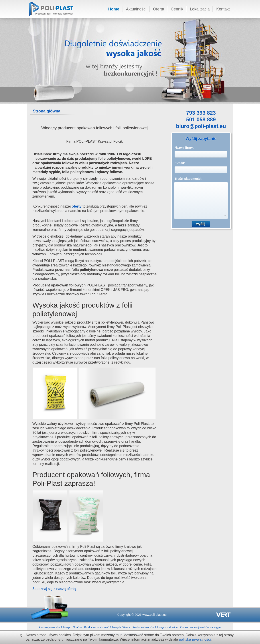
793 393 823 (201, 113)
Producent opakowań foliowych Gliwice (107, 627)
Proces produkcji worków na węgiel (200, 627)
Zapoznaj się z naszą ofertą (54, 589)
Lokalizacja (200, 9)
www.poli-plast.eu (155, 615)
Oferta (159, 9)
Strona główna (47, 111)
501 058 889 (201, 120)
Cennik (177, 9)
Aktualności (136, 9)
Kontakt (223, 9)
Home (114, 9)
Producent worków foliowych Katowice (155, 627)
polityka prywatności (195, 639)
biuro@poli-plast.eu (201, 127)
